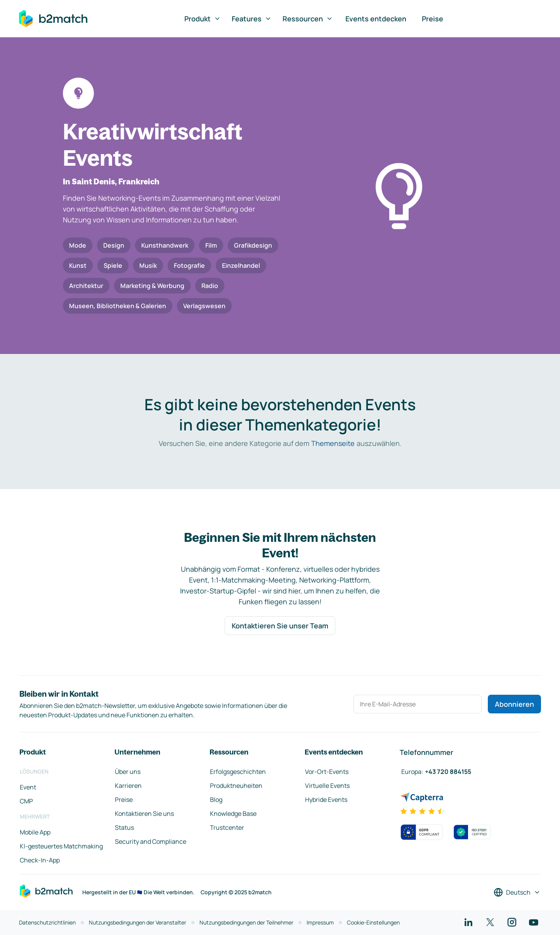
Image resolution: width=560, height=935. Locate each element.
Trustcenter (227, 827)
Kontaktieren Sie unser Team (280, 626)
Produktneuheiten (236, 786)
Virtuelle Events (327, 786)
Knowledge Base (233, 814)
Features (252, 19)
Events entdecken (376, 19)
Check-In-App (40, 860)
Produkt (203, 19)
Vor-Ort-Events (327, 772)
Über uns (128, 772)
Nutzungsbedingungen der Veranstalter (138, 922)
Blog (216, 800)
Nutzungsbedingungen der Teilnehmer (246, 922)
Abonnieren (514, 704)
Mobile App (35, 832)
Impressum (320, 922)
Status (124, 827)
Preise (433, 19)
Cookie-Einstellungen (373, 922)
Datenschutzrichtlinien (47, 922)
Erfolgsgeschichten (238, 772)
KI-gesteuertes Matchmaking (61, 846)
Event (28, 787)
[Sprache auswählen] (517, 892)
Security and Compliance (151, 841)
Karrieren (128, 786)
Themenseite (333, 443)
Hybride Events (326, 800)
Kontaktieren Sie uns (144, 814)
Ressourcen (308, 19)
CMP (26, 801)
